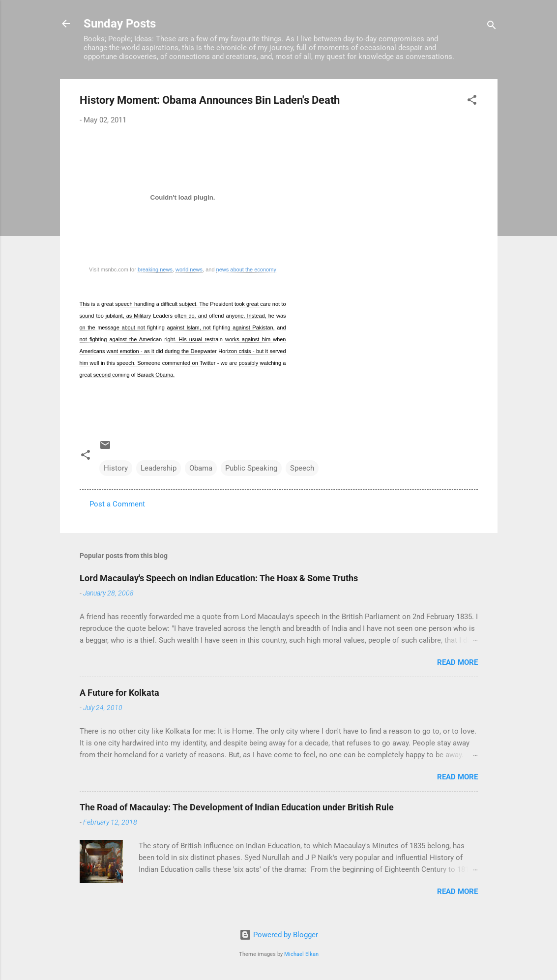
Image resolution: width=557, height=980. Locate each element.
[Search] (492, 27)
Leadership (159, 468)
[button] (472, 102)
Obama (201, 468)
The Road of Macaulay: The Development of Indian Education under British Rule (237, 807)
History (116, 468)
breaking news (155, 269)
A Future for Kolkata (119, 693)
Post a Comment (117, 504)
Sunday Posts (120, 24)
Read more (457, 662)
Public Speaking (251, 468)
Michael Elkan (301, 954)
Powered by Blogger (279, 935)
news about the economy (246, 269)
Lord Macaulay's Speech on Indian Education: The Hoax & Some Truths (219, 578)
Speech (302, 468)
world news (189, 269)
